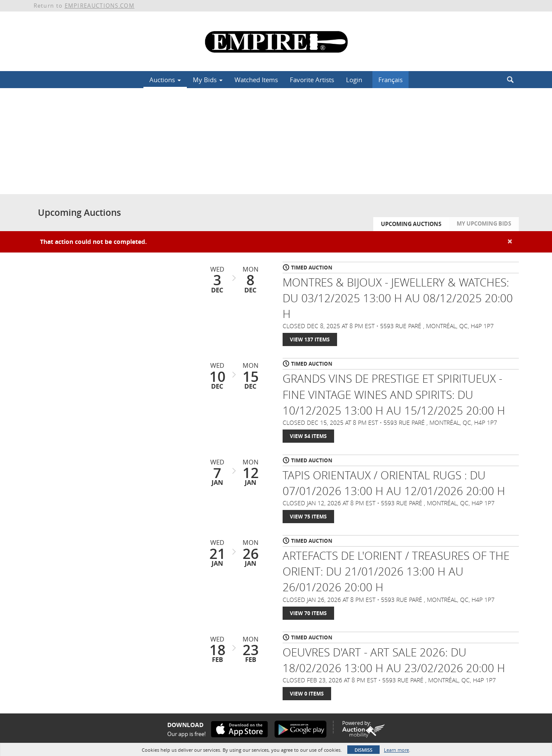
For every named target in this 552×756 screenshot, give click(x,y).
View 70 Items (308, 613)
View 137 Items (310, 339)
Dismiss (363, 750)
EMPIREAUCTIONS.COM (100, 6)
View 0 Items (307, 694)
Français (390, 80)
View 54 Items (308, 436)
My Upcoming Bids (484, 223)
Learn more (396, 750)
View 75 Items (308, 517)
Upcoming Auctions (411, 224)
